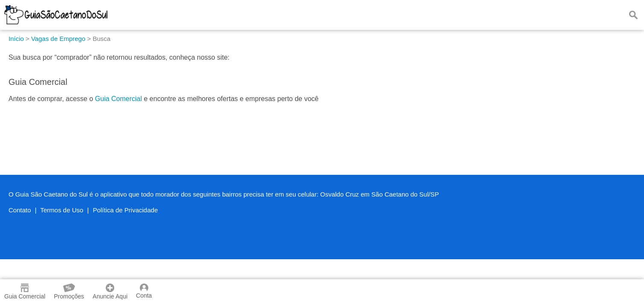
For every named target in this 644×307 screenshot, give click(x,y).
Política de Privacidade (126, 210)
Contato (20, 210)
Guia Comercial (118, 99)
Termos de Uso (62, 210)
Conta (144, 291)
